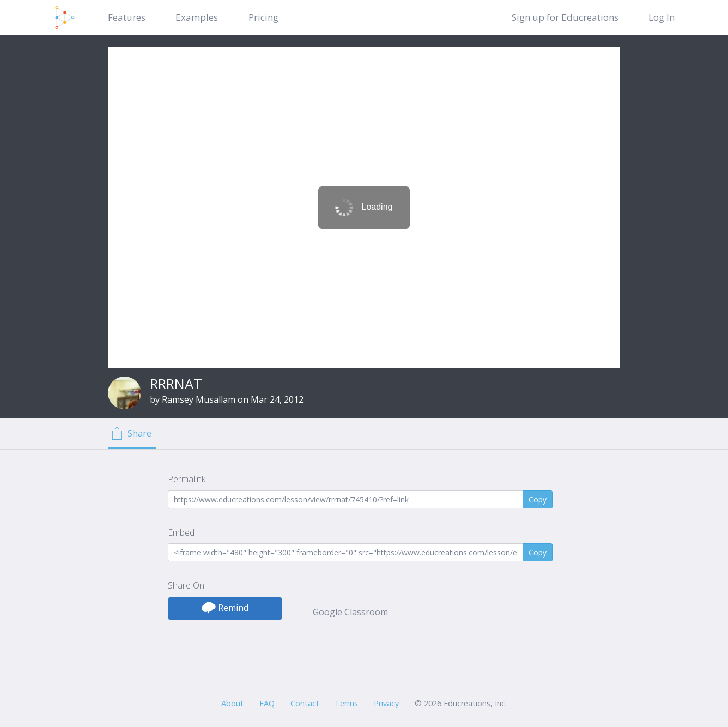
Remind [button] (225, 608)
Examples (197, 17)
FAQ (267, 703)
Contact (305, 703)
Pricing (263, 17)
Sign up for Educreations (565, 17)
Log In (662, 17)
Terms (346, 703)
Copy (538, 499)
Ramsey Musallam (199, 399)
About (232, 703)
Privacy (386, 703)
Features (127, 17)
